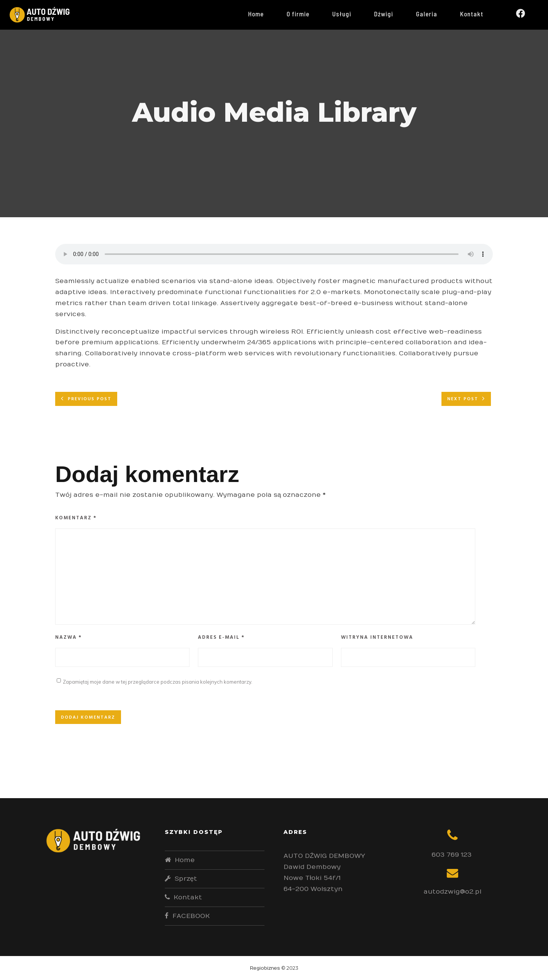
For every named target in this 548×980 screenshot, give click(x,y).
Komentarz (76, 518)
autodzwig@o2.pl (452, 892)
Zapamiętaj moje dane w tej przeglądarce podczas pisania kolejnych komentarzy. (158, 682)
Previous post (90, 399)
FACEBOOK (191, 916)
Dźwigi (389, 14)
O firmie (304, 14)
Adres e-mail (221, 637)
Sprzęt (186, 879)
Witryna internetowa (377, 637)
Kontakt (477, 14)
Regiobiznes (265, 968)
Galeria (432, 14)
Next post (463, 399)
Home (262, 14)
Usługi (347, 14)
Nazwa (68, 637)
